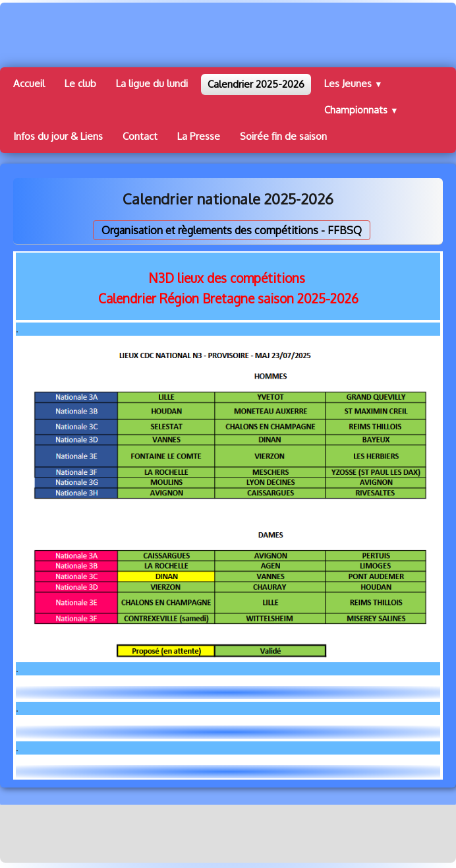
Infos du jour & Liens (58, 136)
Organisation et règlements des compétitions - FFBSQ (232, 230)
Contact (140, 136)
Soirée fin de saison (283, 136)
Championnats (361, 110)
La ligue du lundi (152, 83)
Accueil (29, 83)
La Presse (199, 136)
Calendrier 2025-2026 (256, 84)
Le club (80, 83)
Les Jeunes (354, 83)
